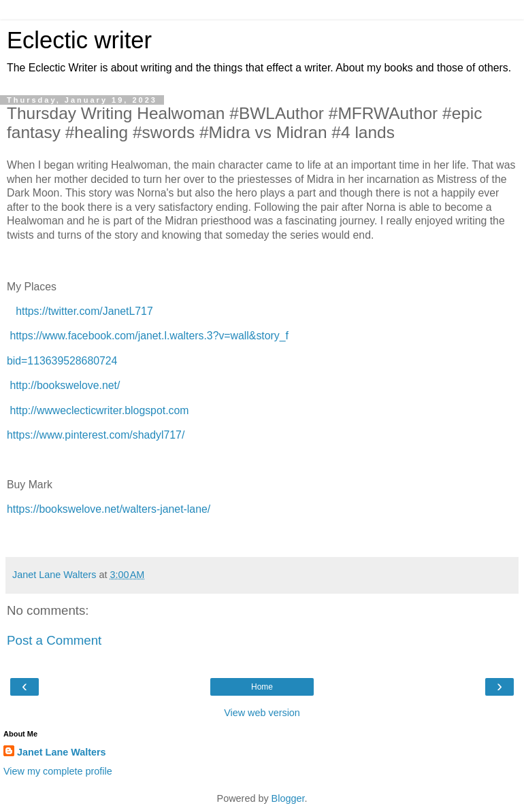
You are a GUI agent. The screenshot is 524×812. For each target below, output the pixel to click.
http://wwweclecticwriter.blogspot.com (99, 410)
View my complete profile (58, 771)
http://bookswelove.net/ (65, 385)
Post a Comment (54, 640)
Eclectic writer (79, 40)
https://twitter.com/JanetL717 (84, 311)
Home (262, 687)
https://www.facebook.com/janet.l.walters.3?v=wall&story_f (149, 336)
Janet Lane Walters (62, 752)
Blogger (288, 798)
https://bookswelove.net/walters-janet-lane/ (109, 509)
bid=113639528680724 (62, 361)
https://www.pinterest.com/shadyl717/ (96, 435)
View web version (262, 713)
